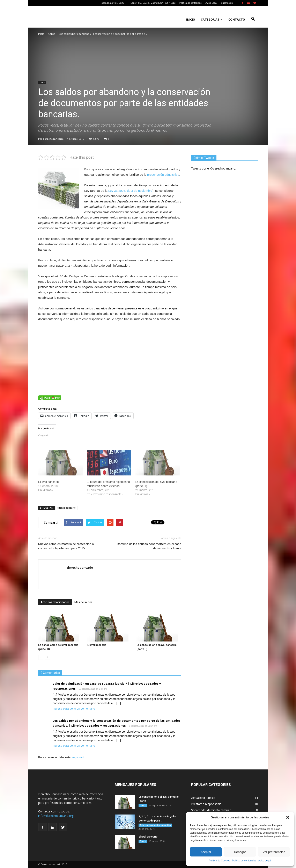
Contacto (237, 19)
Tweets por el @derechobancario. (214, 168)
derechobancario (53, 139)
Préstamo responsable (206, 804)
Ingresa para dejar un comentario (74, 709)
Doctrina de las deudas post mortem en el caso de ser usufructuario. (149, 546)
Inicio (191, 19)
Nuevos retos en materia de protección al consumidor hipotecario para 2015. (66, 546)
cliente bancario (66, 508)
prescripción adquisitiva (163, 175)
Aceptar (206, 852)
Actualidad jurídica (203, 798)
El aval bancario (49, 482)
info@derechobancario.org (56, 816)
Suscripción (227, 3)
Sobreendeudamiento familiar (155, 825)
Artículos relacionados (55, 602)
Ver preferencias (274, 852)
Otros (42, 83)
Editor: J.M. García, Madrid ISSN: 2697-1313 (153, 3)
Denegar (240, 852)
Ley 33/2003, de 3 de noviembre (130, 191)
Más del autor (83, 602)
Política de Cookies (219, 861)
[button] (288, 817)
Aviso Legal (265, 861)
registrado (79, 757)
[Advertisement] (110, 356)
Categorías (212, 19)
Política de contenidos (244, 861)
